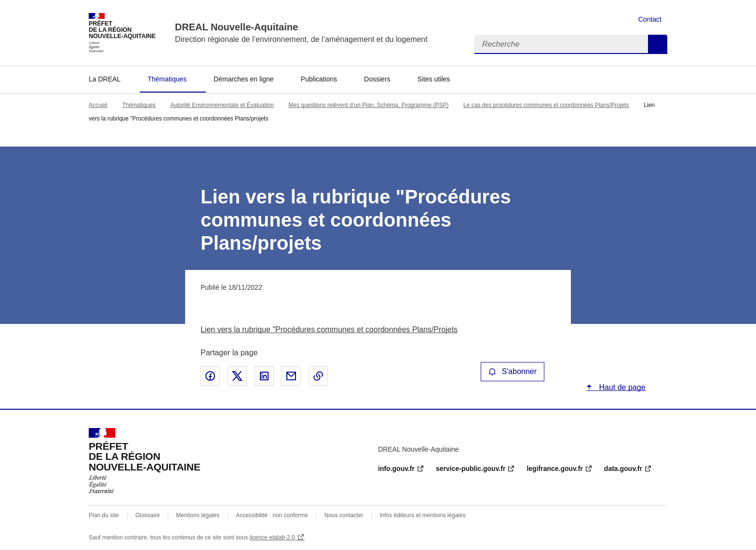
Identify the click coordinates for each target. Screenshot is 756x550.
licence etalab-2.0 (272, 537)
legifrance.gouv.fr (554, 469)
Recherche (658, 44)
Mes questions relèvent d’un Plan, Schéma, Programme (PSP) (368, 105)
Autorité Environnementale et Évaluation (222, 105)
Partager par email (291, 376)
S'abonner (513, 371)
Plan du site (104, 515)
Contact (650, 19)
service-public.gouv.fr (471, 469)
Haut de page (621, 387)
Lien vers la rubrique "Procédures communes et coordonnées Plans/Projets (329, 329)
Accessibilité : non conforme (272, 515)
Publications (319, 79)
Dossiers (377, 79)
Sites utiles (434, 79)
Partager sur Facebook (210, 376)
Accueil (98, 105)
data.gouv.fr (623, 469)
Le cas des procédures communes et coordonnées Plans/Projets (546, 105)
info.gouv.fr (396, 469)
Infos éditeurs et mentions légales (423, 515)
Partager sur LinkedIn (264, 376)
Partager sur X (237, 376)
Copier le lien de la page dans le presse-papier (318, 376)
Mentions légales (198, 515)
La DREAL (105, 79)
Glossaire (148, 515)
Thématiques (167, 79)
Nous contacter (344, 515)
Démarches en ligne (244, 79)
